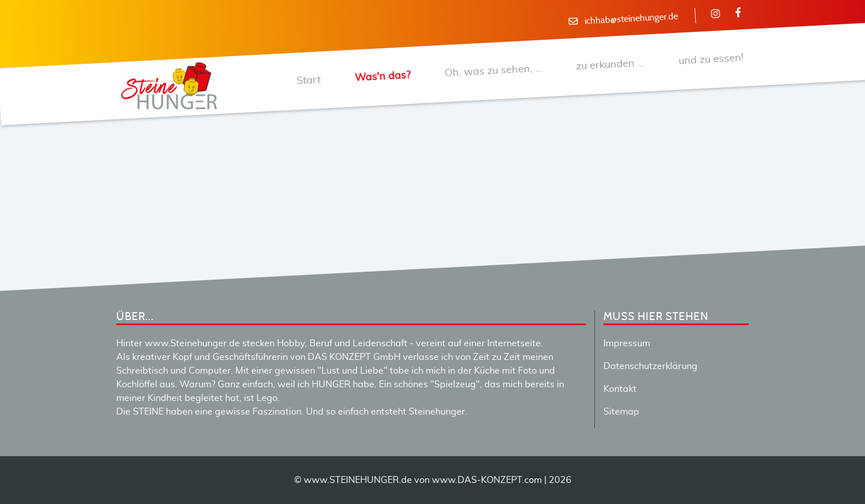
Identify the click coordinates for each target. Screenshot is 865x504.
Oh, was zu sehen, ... (493, 71)
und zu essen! (711, 59)
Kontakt (620, 389)
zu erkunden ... (610, 64)
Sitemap (621, 412)
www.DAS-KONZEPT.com (487, 480)
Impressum (627, 343)
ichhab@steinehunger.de (631, 19)
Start (309, 80)
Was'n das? (383, 77)
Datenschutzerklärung (650, 366)
